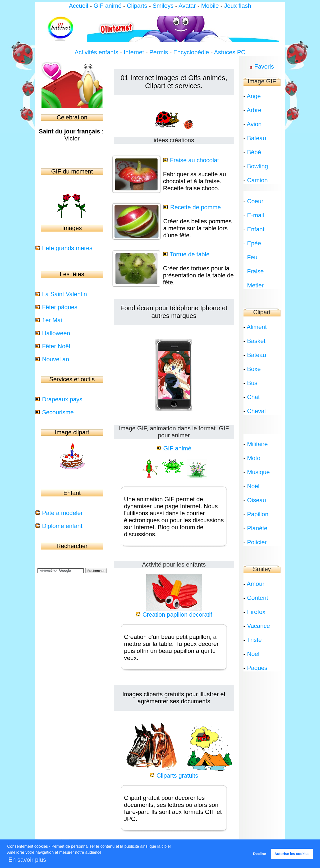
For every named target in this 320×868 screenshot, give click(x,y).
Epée (254, 243)
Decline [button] (259, 854)
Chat (253, 397)
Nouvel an (55, 359)
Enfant (256, 229)
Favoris (264, 66)
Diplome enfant (62, 526)
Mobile (210, 6)
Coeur (255, 201)
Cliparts (138, 6)
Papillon (258, 514)
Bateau (256, 138)
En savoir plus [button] (27, 860)
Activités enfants (97, 52)
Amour (256, 584)
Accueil (78, 6)
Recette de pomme (196, 207)
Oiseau (256, 500)
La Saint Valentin (64, 294)
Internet (134, 52)
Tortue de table (190, 254)
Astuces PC (230, 52)
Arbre (254, 110)
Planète (257, 528)
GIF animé (107, 6)
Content (257, 598)
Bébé (254, 152)
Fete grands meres (67, 248)
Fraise (255, 271)
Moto (254, 458)
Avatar (187, 6)
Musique (258, 472)
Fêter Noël (56, 346)
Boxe (254, 369)
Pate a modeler (62, 513)
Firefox (256, 612)
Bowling (257, 166)
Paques (257, 668)
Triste (254, 640)
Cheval (256, 411)
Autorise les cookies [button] (292, 854)
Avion (254, 124)
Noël (253, 486)
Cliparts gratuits (177, 775)
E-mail (255, 215)
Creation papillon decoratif (177, 615)
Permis (159, 52)
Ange (254, 96)
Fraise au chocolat (194, 160)
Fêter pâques (60, 307)
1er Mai (52, 320)
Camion (257, 180)
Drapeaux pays (62, 399)
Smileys (163, 6)
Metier (255, 285)
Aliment (257, 327)
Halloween (56, 333)
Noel (253, 654)
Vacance (258, 626)
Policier (257, 542)
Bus (252, 383)
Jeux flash (238, 6)
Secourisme (58, 412)
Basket (256, 341)
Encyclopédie (191, 52)
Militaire (257, 444)
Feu (252, 257)
